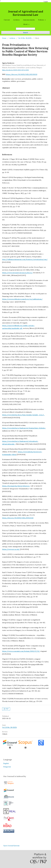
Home (4, 38)
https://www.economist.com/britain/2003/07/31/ (21, 651)
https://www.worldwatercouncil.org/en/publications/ (22, 299)
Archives (16, 20)
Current (7, 20)
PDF (7, 709)
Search (25, 33)
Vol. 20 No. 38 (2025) (25, 38)
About (26, 24)
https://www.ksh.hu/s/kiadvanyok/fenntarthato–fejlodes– (24, 428)
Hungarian (7, 767)
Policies (41, 20)
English (6, 763)
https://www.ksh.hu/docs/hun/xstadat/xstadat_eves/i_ (24, 415)
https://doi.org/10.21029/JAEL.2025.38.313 (22, 74)
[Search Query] (25, 29)
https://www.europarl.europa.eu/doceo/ (17, 273)
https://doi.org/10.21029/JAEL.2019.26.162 (18, 518)
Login (46, 2)
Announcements (29, 20)
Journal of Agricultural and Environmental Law (26, 13)
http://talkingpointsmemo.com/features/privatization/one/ (25, 259)
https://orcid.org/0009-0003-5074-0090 (15, 70)
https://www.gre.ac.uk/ (11, 549)
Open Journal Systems (11, 846)
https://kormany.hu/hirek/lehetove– (16, 486)
